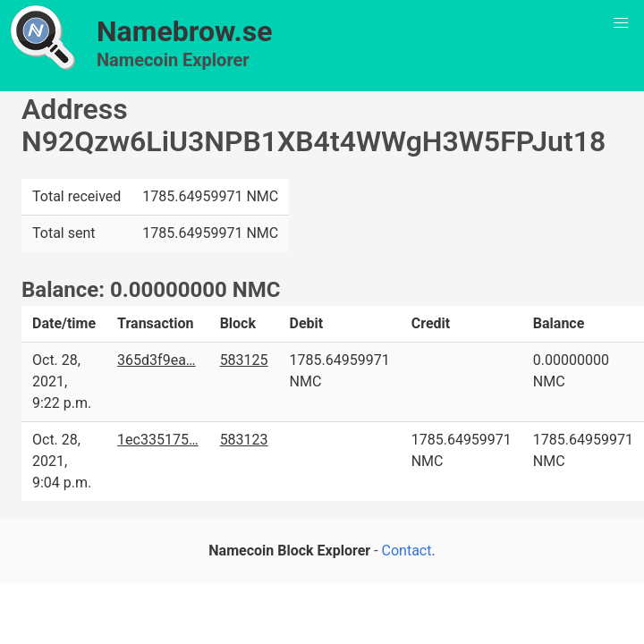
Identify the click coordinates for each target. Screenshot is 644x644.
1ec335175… (158, 440)
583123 (244, 440)
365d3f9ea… (156, 360)
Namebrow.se (185, 31)
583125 (244, 360)
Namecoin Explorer (173, 60)
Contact (407, 551)
